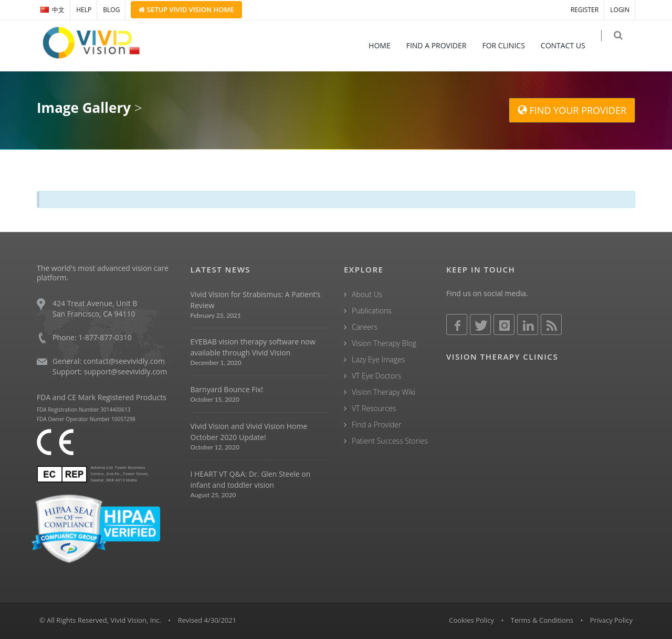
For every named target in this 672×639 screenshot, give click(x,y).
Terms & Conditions (542, 620)
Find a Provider (376, 425)
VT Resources (374, 408)
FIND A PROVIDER (443, 45)
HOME (386, 45)
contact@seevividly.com (124, 361)
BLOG (111, 10)
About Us (367, 294)
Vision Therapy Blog (384, 343)
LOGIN (620, 10)
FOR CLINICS (511, 45)
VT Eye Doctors (376, 376)
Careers (365, 327)
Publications (372, 311)
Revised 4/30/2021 (207, 620)
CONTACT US (570, 45)
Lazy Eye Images (378, 359)
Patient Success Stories (390, 441)
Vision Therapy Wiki (384, 392)
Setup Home (186, 9)
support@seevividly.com (125, 371)
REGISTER (585, 10)
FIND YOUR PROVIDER (572, 110)
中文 (52, 10)
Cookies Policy (471, 620)
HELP (84, 10)
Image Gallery (84, 108)
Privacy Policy (611, 620)
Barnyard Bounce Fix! (227, 389)
